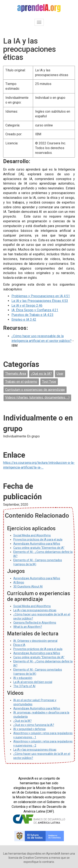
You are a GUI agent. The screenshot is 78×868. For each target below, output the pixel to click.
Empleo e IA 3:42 (24, 320)
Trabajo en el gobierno (21, 382)
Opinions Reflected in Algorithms (35, 623)
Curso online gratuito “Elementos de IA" (39, 548)
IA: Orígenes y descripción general (35, 641)
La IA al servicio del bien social (33, 682)
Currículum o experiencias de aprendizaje (35, 390)
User (60, 374)
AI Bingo (19, 582)
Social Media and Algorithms (32, 535)
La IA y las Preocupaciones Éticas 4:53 (40, 301)
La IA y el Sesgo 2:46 (27, 306)
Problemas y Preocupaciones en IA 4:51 (41, 296)
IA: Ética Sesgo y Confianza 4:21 (35, 310)
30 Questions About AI (28, 587)
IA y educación (23, 678)
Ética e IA (19, 645)
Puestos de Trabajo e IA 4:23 (32, 315)
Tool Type (49, 382)
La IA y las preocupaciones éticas (35, 610)
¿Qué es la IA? (41, 374)
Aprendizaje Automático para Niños (37, 544)
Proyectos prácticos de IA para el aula (38, 539)
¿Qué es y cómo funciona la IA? (34, 725)
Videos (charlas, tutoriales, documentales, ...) (37, 397)
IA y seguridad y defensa (29, 729)
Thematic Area (16, 374)
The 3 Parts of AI (24, 686)
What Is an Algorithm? (28, 627)
